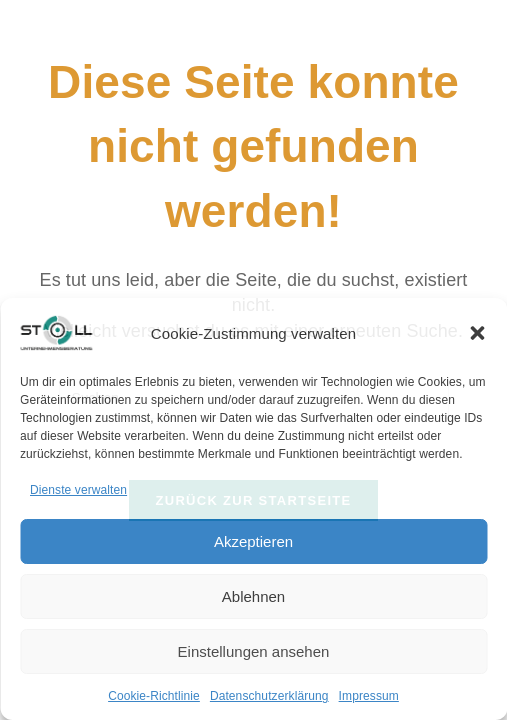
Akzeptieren (253, 541)
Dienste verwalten (78, 490)
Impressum (369, 696)
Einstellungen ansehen (254, 651)
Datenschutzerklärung (269, 696)
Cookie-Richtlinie (154, 696)
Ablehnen (253, 596)
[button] (477, 333)
